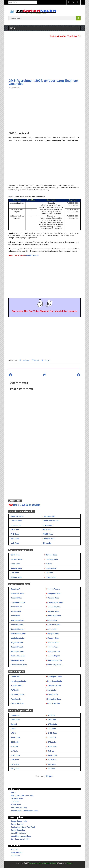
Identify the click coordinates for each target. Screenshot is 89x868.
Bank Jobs (15, 720)
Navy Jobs (15, 769)
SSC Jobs (52, 729)
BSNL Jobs (15, 755)
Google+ (46, 360)
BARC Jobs (52, 755)
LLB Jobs (15, 802)
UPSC (13, 733)
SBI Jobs (51, 715)
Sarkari (14, 724)
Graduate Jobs (17, 799)
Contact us (15, 855)
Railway (51, 751)
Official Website (32, 255)
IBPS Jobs (52, 720)
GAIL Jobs (52, 742)
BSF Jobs (15, 760)
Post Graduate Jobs (19, 808)
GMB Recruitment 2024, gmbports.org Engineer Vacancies (43, 82)
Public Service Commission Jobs (24, 811)
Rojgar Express (17, 824)
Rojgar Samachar (18, 830)
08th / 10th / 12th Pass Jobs (22, 796)
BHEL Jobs (52, 733)
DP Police (52, 764)
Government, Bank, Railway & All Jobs (43, 863)
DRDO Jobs (52, 724)
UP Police (15, 764)
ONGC (13, 729)
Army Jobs (52, 746)
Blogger (49, 776)
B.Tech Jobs (16, 805)
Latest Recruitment (18, 833)
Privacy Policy (16, 852)
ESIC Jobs (15, 742)
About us (14, 849)
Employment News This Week (23, 827)
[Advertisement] (44, 58)
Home (13, 793)
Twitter (35, 360)
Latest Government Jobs (21, 836)
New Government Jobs (20, 839)
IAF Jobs (15, 751)
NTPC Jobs (15, 737)
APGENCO (52, 760)
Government (16, 715)
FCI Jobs (15, 746)
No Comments (14, 88)
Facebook (25, 360)
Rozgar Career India (19, 821)
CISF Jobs (52, 737)
